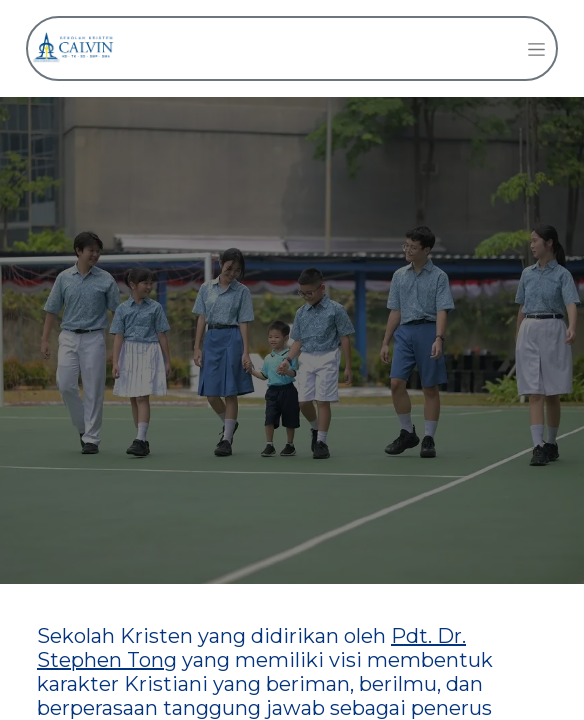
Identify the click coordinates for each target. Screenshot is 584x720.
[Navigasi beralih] (536, 48)
